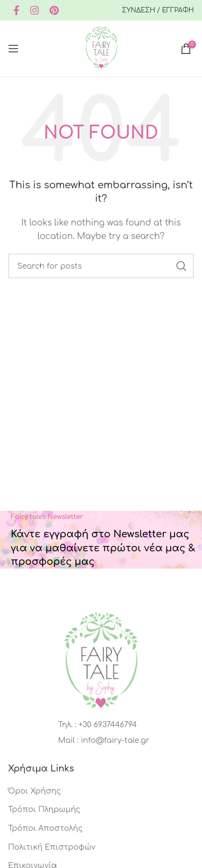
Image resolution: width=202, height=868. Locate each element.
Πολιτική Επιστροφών (52, 847)
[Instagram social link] (34, 10)
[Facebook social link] (16, 10)
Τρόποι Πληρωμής (44, 809)
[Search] (101, 266)
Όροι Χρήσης (34, 791)
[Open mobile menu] (13, 49)
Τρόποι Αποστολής (45, 828)
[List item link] (101, 725)
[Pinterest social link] (54, 10)
